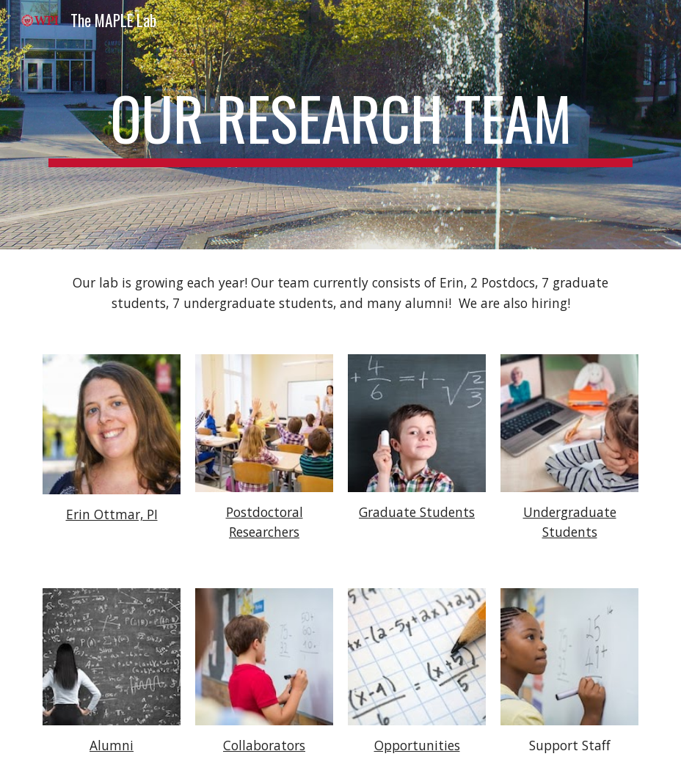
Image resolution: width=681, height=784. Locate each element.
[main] (340, 125)
